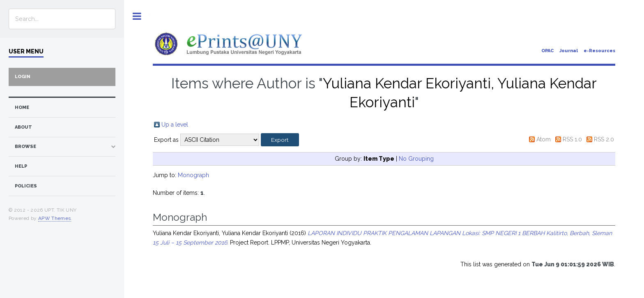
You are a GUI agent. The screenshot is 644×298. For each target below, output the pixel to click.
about (23, 127)
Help (21, 166)
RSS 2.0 (604, 139)
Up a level (175, 125)
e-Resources (599, 51)
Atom (544, 139)
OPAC (547, 51)
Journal (569, 51)
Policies (26, 186)
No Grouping (416, 159)
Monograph (193, 175)
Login (23, 77)
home (22, 107)
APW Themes (55, 218)
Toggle (137, 16)
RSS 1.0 (572, 139)
